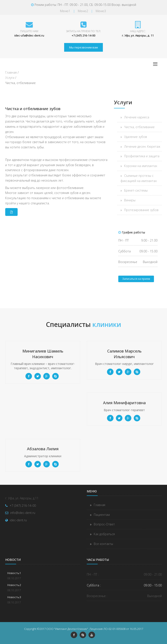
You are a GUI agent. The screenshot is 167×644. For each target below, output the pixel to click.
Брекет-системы (136, 190)
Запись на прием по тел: (83, 31)
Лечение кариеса (137, 117)
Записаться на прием (136, 279)
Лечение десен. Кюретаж (142, 147)
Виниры (130, 200)
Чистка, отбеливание (139, 127)
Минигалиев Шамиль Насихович (43, 354)
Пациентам (102, 515)
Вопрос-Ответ (104, 524)
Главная (99, 505)
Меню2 (83, 11)
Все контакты (103, 544)
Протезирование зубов (141, 210)
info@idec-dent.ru (23, 513)
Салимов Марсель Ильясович (124, 354)
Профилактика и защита (142, 156)
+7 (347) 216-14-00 (23, 506)
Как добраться (104, 534)
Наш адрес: (138, 31)
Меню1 (65, 11)
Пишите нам (29, 31)
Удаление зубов (136, 137)
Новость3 (14, 597)
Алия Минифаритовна (124, 403)
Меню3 (101, 11)
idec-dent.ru (18, 520)
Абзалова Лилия (43, 449)
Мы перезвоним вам (83, 47)
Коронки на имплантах (141, 166)
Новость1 (14, 573)
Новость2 (14, 585)
